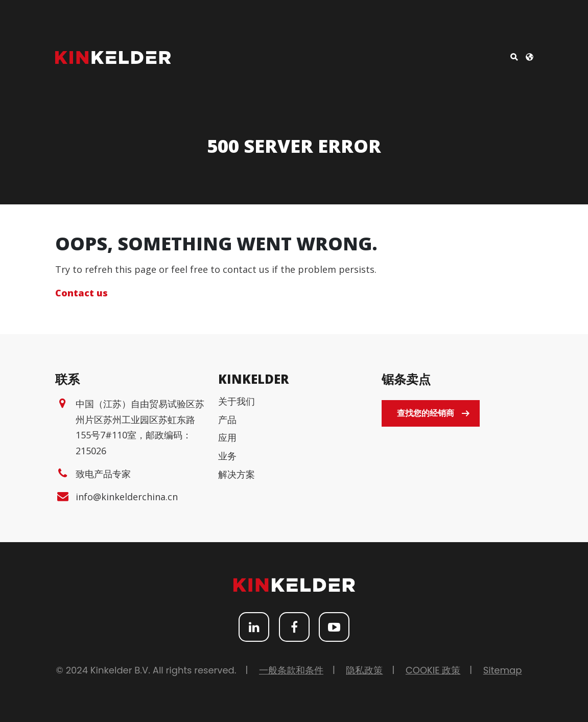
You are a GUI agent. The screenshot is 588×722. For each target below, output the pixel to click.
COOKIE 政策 (433, 670)
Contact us (81, 293)
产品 (227, 420)
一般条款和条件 (291, 670)
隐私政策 (364, 670)
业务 (227, 456)
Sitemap (503, 670)
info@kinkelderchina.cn (127, 497)
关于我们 (237, 401)
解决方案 (237, 474)
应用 (227, 437)
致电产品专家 (103, 474)
